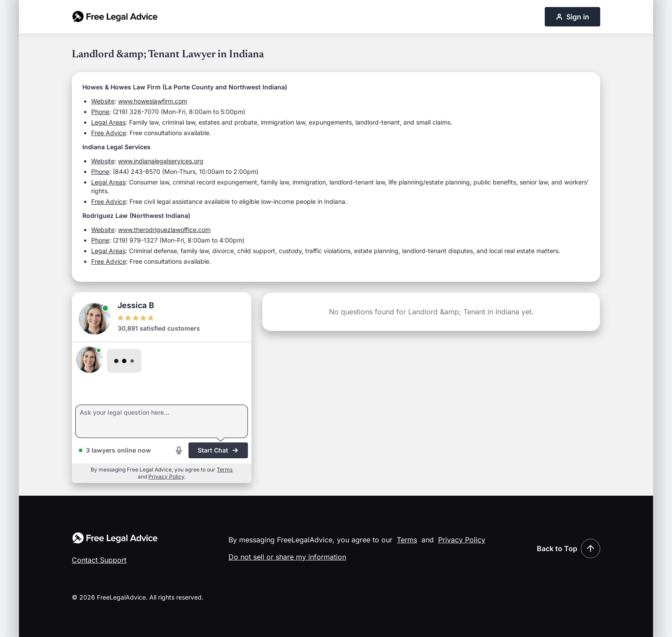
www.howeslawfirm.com (153, 101)
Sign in (572, 17)
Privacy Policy (166, 477)
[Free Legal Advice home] (115, 17)
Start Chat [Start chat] (218, 450)
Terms (225, 469)
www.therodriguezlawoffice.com (164, 230)
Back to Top (569, 549)
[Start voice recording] (179, 450)
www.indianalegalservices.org (161, 161)
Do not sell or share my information (287, 557)
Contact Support (99, 560)
